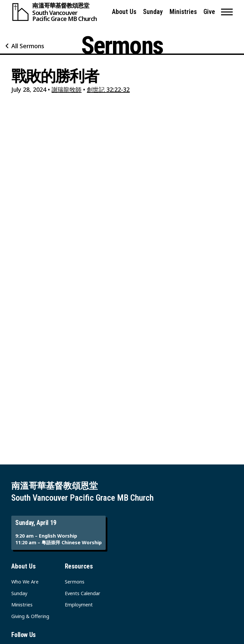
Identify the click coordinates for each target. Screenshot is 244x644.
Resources (79, 566)
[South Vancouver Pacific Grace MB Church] (59, 12)
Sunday (153, 12)
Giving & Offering (30, 616)
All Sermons (28, 46)
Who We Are (25, 582)
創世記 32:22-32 (108, 89)
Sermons (75, 582)
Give (209, 12)
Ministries (183, 12)
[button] (227, 12)
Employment (79, 605)
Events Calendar (83, 593)
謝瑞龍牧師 (66, 89)
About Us (124, 12)
